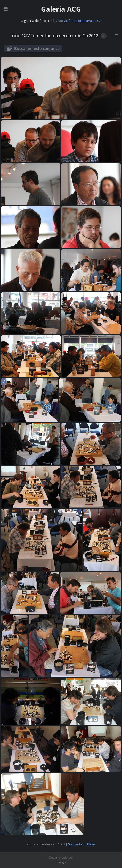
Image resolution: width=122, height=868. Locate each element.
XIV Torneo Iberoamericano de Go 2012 (61, 35)
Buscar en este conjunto (37, 48)
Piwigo (61, 862)
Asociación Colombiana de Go (79, 21)
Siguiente (75, 844)
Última (91, 844)
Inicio (15, 35)
